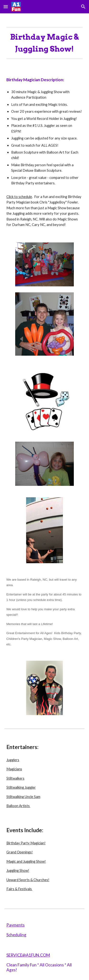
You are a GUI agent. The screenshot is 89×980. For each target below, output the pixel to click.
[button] (6, 7)
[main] (45, 41)
